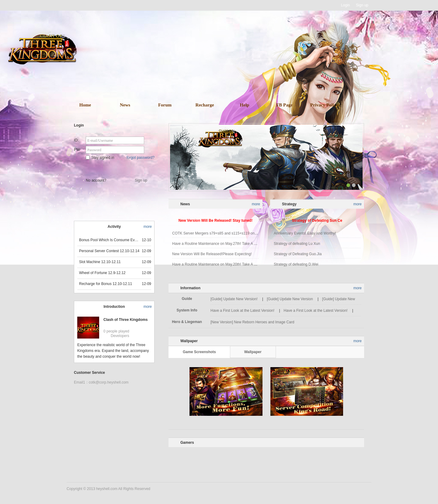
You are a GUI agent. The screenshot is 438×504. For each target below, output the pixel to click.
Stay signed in (100, 158)
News (125, 105)
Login (345, 5)
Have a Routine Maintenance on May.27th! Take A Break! (218, 244)
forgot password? (141, 158)
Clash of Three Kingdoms (125, 320)
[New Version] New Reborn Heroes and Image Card (252, 322)
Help (245, 105)
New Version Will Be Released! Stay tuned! (216, 221)
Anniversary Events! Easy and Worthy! (305, 233)
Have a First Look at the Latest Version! (242, 311)
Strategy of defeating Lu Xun (297, 244)
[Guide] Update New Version (290, 299)
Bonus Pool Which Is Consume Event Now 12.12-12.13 (109, 240)
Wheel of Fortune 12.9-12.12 (102, 273)
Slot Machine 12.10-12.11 (100, 262)
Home (85, 105)
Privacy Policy (324, 105)
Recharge (205, 105)
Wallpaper (253, 352)
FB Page (284, 105)
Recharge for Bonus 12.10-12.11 (106, 284)
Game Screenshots (199, 352)
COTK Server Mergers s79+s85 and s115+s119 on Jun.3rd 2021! (225, 233)
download (228, 72)
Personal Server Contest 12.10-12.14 (109, 251)
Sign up (362, 5)
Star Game (115, 168)
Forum (165, 105)
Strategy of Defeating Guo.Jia (298, 254)
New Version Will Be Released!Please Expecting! (212, 254)
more (148, 227)
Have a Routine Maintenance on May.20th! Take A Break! (218, 264)
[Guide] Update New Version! (234, 299)
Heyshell (86, 5)
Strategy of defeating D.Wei (296, 264)
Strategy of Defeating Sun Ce (317, 221)
